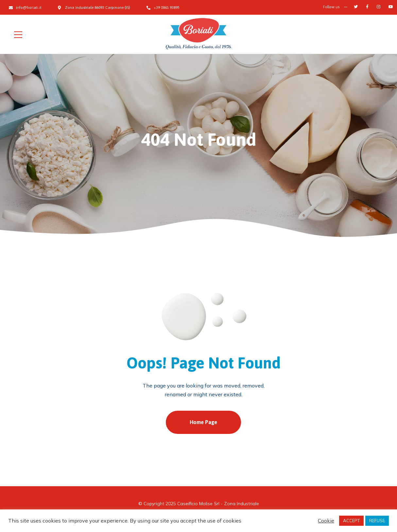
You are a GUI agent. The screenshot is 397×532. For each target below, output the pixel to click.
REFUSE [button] (377, 521)
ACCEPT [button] (351, 521)
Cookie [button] (326, 521)
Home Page (203, 422)
